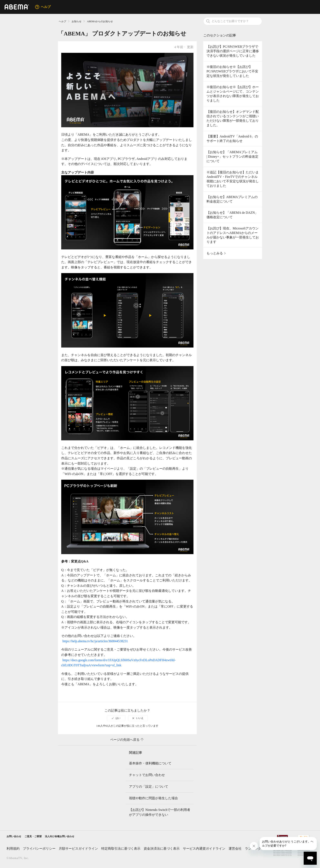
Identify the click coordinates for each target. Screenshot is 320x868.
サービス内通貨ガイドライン (204, 850)
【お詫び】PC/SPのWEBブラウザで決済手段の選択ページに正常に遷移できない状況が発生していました (233, 51)
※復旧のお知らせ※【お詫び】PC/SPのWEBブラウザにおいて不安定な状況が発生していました (232, 71)
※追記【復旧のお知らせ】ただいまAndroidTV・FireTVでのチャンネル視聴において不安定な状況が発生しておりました (233, 179)
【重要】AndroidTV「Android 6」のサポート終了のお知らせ (232, 139)
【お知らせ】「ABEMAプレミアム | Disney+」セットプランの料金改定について (232, 157)
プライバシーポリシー (39, 850)
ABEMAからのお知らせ (100, 21)
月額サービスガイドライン (78, 850)
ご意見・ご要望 (41, 837)
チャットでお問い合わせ (147, 775)
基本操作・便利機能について (150, 763)
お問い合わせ (16, 837)
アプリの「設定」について (149, 787)
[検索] (233, 21)
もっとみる (215, 253)
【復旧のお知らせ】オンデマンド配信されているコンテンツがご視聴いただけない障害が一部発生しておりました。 (233, 118)
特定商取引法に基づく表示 (121, 850)
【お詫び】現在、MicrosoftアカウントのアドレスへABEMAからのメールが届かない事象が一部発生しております (233, 235)
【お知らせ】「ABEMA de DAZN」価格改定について (232, 215)
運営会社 (235, 850)
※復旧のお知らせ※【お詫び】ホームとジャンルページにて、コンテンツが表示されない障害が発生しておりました (233, 94)
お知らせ (77, 21)
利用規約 (13, 850)
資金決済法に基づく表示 (162, 850)
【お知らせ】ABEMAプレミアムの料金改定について (232, 199)
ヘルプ (62, 21)
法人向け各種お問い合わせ (75, 837)
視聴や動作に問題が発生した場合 (153, 798)
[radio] (116, 718)
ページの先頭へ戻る (127, 740)
